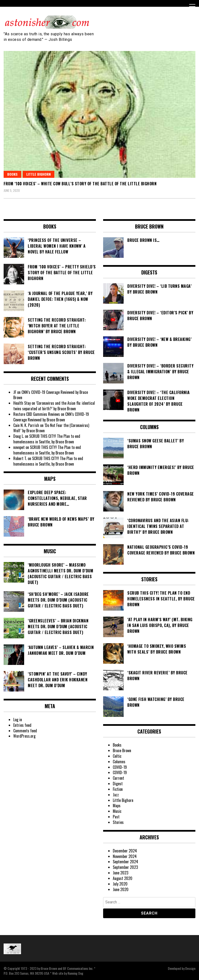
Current (118, 778)
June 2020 (121, 889)
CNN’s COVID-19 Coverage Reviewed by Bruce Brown (51, 395)
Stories (118, 822)
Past (116, 817)
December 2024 (125, 851)
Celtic (117, 756)
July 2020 (120, 884)
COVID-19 (120, 767)
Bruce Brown (122, 750)
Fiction (118, 789)
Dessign (190, 968)
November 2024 (125, 856)
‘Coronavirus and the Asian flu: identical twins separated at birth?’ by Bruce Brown (54, 406)
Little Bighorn (39, 174)
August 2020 (123, 878)
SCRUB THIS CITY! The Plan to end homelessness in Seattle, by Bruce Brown (47, 439)
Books (12, 174)
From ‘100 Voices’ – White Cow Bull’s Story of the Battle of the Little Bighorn (80, 184)
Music (117, 811)
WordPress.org (24, 736)
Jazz (116, 795)
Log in (18, 720)
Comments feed (25, 731)
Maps (117, 806)
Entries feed (22, 725)
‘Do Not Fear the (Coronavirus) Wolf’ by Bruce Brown (51, 428)
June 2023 (121, 873)
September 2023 (125, 867)
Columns (119, 762)
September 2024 (125, 862)
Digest (118, 784)
